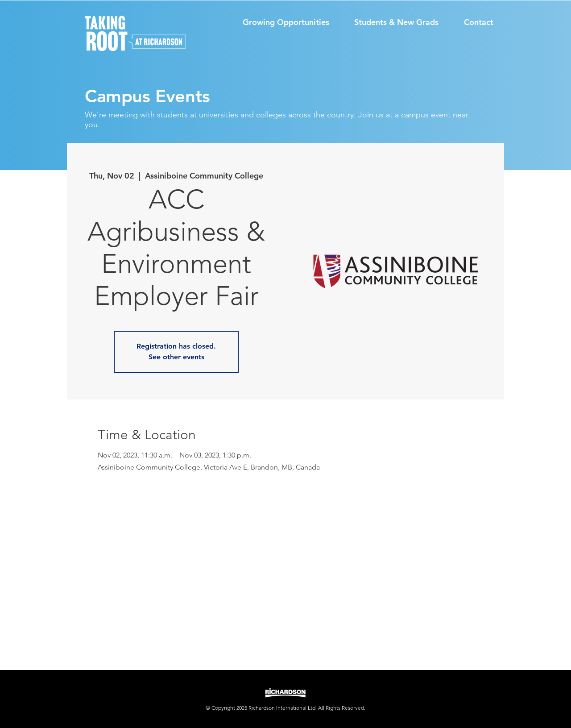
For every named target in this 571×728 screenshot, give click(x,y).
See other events (176, 357)
